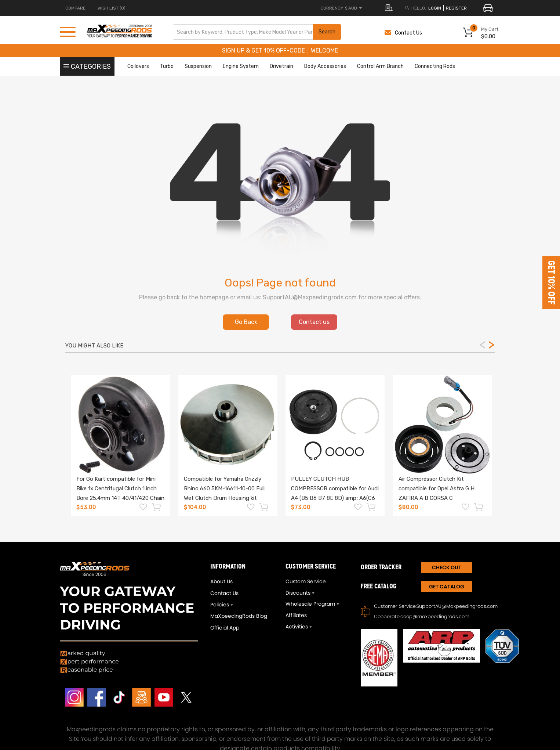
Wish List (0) (112, 8)
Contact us (314, 322)
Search (327, 32)
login (435, 8)
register (456, 8)
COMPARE (75, 8)
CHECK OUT (447, 567)
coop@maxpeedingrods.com (435, 616)
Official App (225, 628)
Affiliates (296, 615)
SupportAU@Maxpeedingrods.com (457, 606)
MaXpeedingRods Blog (239, 616)
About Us (221, 581)
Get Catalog (447, 587)
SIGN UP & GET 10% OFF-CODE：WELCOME (280, 51)
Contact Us (403, 33)
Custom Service (306, 581)
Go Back (246, 322)
